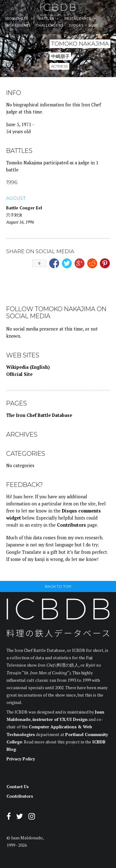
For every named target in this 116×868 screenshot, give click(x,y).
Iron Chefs (17, 19)
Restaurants (78, 19)
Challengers (50, 26)
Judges (76, 26)
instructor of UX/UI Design (60, 719)
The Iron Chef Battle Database (39, 415)
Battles (46, 19)
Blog (94, 26)
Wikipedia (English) (28, 367)
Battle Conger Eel (24, 208)
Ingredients (18, 26)
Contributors (71, 525)
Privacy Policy (21, 759)
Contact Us (18, 787)
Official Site (19, 374)
